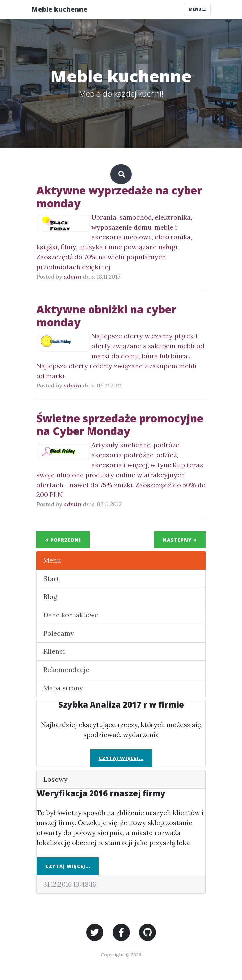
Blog (50, 597)
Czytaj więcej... (121, 758)
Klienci (54, 651)
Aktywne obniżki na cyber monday (106, 315)
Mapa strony (63, 688)
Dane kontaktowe (71, 615)
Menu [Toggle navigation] (197, 9)
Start (51, 578)
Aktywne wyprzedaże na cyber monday (119, 197)
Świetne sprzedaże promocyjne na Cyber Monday (120, 424)
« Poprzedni (63, 540)
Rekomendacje (66, 670)
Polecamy (59, 633)
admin (72, 276)
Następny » (180, 540)
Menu (52, 560)
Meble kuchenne (59, 9)
